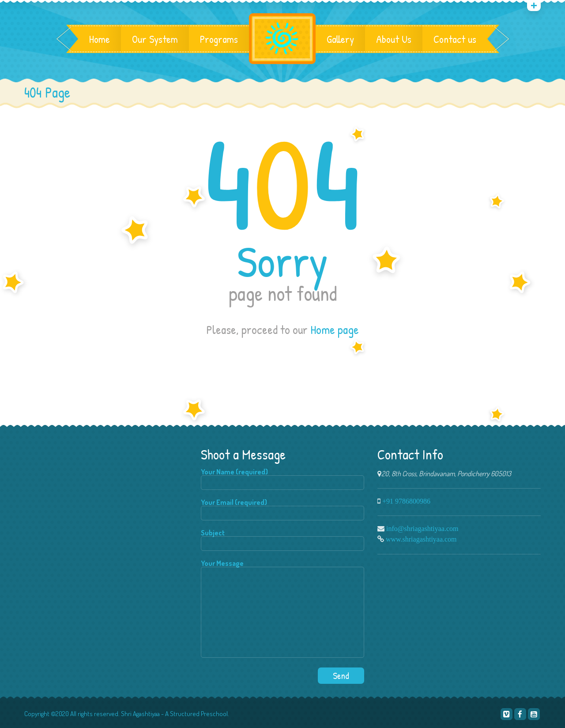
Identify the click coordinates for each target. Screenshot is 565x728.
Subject (282, 540)
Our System (155, 39)
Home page (335, 330)
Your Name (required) (282, 479)
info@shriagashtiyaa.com (422, 528)
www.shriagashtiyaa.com (421, 539)
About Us (394, 39)
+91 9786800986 (406, 501)
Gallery (340, 39)
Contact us (455, 39)
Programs (219, 39)
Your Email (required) (282, 510)
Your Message (282, 609)
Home (100, 39)
